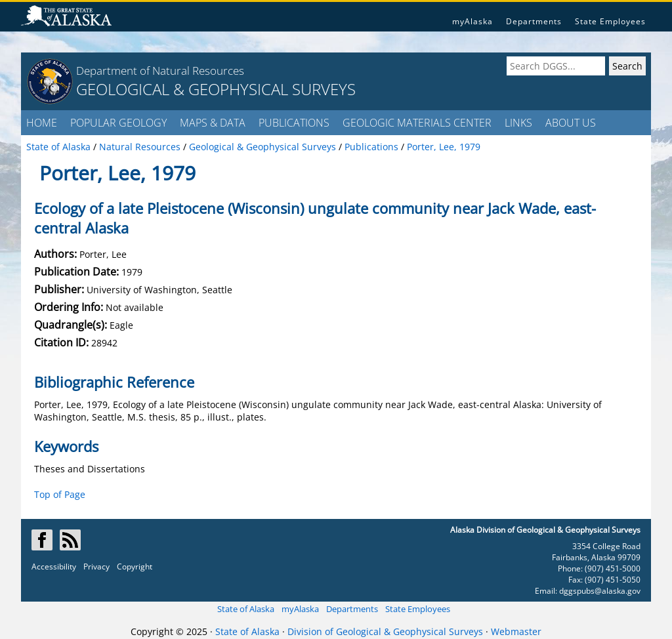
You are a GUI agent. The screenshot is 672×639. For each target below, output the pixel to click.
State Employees (610, 21)
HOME (42, 123)
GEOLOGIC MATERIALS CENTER (417, 123)
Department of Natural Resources (160, 71)
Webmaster (516, 631)
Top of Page (60, 494)
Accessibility (54, 567)
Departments (534, 21)
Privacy (96, 567)
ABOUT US (571, 123)
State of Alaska (246, 609)
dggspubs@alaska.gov (600, 591)
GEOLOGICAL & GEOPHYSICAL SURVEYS (216, 89)
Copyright (135, 567)
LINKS (518, 123)
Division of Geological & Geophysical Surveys (385, 631)
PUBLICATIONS (294, 123)
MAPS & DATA (213, 123)
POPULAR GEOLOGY (118, 123)
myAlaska (472, 21)
